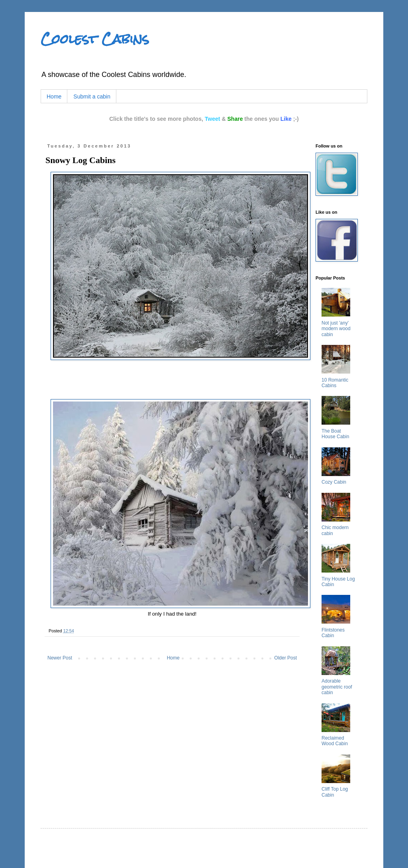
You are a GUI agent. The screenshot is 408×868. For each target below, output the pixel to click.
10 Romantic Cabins (335, 383)
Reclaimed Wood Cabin (335, 741)
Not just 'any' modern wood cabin (336, 329)
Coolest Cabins (95, 39)
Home (54, 96)
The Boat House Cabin (335, 434)
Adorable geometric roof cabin (337, 687)
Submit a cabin (92, 96)
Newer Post (60, 658)
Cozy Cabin (334, 482)
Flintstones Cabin (333, 633)
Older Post (285, 658)
